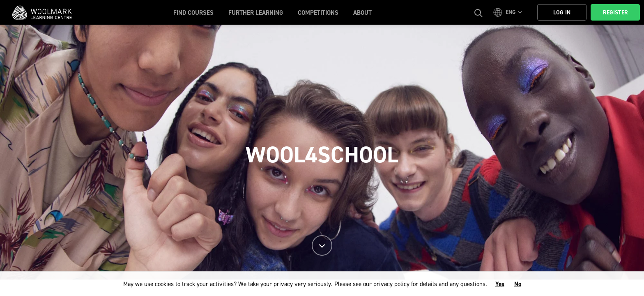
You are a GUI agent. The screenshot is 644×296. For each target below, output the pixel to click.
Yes (500, 284)
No (518, 284)
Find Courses (193, 13)
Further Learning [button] (256, 13)
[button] (509, 12)
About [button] (362, 13)
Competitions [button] (318, 13)
